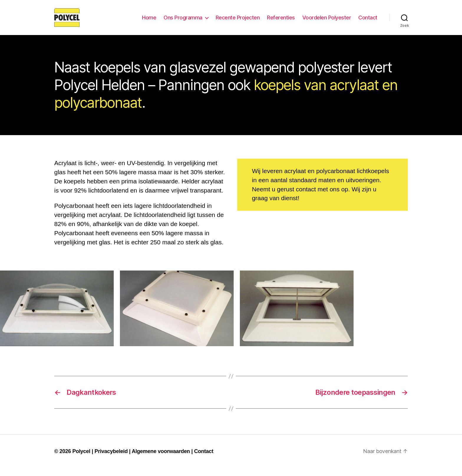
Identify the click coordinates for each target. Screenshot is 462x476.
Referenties (281, 21)
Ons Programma (183, 21)
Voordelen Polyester (327, 21)
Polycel (81, 459)
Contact (368, 21)
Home (149, 21)
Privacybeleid (111, 459)
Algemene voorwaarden (161, 459)
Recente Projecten (238, 21)
